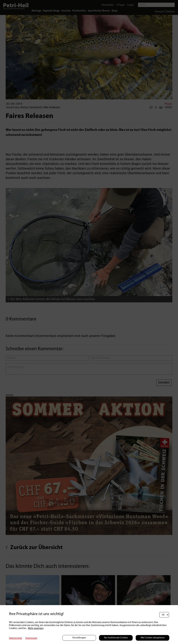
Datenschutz (15, 638)
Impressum (31, 638)
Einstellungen (79, 638)
